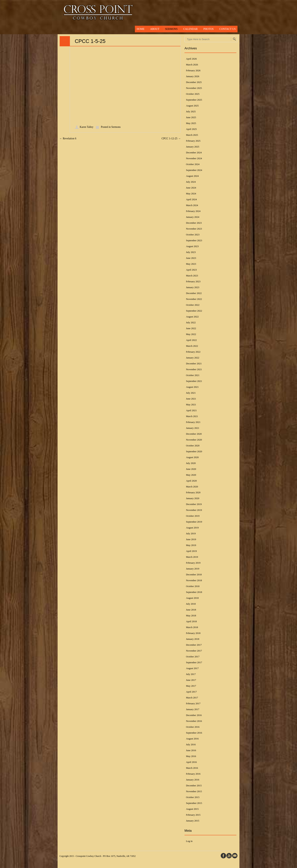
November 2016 (194, 721)
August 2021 (192, 387)
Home (141, 29)
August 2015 (192, 809)
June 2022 (191, 328)
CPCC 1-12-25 (171, 138)
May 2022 (191, 334)
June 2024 (191, 188)
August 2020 (192, 457)
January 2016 (193, 780)
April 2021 (191, 410)
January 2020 (193, 498)
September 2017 (194, 662)
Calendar (190, 29)
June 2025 (191, 117)
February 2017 (193, 703)
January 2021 (193, 428)
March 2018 (192, 627)
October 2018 (193, 586)
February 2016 (193, 774)
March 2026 (192, 65)
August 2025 (192, 106)
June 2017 (191, 680)
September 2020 (194, 451)
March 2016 (192, 768)
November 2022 (194, 299)
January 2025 (193, 147)
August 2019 (192, 528)
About (155, 29)
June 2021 (191, 399)
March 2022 (192, 346)
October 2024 (193, 164)
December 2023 (194, 223)
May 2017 (191, 686)
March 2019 (192, 557)
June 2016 (191, 750)
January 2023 (193, 287)
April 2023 (191, 270)
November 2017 (194, 651)
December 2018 (194, 574)
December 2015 (194, 785)
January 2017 (193, 709)
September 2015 (194, 803)
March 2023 (192, 276)
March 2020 (192, 487)
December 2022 (194, 293)
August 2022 (192, 317)
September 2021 (194, 381)
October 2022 (193, 305)
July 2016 (191, 744)
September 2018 (194, 592)
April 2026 (191, 59)
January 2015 (193, 821)
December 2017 (194, 645)
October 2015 (193, 797)
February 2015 (193, 815)
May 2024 (191, 194)
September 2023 (194, 240)
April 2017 (191, 692)
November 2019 (194, 510)
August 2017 (192, 668)
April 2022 (191, 340)
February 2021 (193, 422)
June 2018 (191, 610)
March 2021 (192, 416)
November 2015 (194, 791)
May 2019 (191, 545)
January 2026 (193, 76)
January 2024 (193, 217)
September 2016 (194, 733)
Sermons (171, 29)
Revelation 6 (68, 138)
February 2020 (193, 492)
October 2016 (193, 727)
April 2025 (191, 129)
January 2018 (193, 639)
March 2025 (192, 135)
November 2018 (194, 580)
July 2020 (191, 463)
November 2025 (194, 88)
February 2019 (193, 563)
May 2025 (191, 123)
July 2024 (191, 182)
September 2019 (194, 522)
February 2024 (193, 211)
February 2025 (193, 141)
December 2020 (194, 434)
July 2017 (191, 674)
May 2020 (191, 475)
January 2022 (193, 358)
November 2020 (194, 440)
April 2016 (191, 762)
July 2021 (191, 393)
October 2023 (193, 235)
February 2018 (193, 633)
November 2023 (194, 229)
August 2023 (192, 246)
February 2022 (193, 352)
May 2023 (191, 264)
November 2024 (194, 158)
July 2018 (191, 604)
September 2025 (194, 100)
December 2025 (194, 82)
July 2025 (191, 111)
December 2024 (194, 152)
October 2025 (193, 94)
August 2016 (192, 739)
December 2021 (194, 363)
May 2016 (191, 756)
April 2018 (191, 621)
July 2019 (191, 533)
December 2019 (194, 504)
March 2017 (192, 698)
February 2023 (193, 281)
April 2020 (191, 481)
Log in (189, 841)
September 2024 (194, 170)
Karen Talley (87, 127)
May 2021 (191, 405)
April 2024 (191, 199)
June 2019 (191, 539)
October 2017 (193, 657)
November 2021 (194, 369)
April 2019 (191, 551)
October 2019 (193, 516)
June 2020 (191, 469)
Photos (209, 29)
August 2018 (192, 598)
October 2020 (193, 446)
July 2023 (191, 252)
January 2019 (193, 569)
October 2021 (193, 375)
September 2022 (194, 311)
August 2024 (192, 176)
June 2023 (191, 258)
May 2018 (191, 616)
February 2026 (193, 70)
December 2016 (194, 715)
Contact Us (227, 29)
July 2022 (191, 322)
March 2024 (192, 205)
